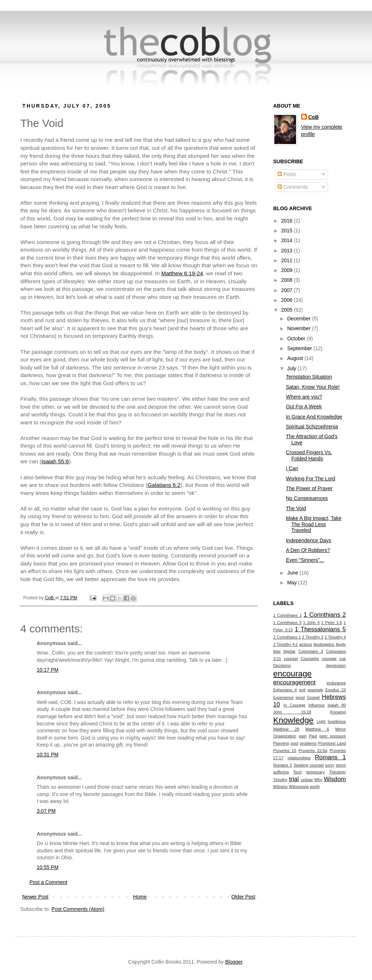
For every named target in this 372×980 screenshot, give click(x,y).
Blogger (234, 962)
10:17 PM (48, 670)
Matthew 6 (317, 729)
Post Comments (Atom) (78, 909)
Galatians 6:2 (164, 485)
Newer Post (35, 897)
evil (302, 690)
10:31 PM (48, 755)
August (296, 358)
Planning (281, 743)
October (297, 339)
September (300, 348)
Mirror (341, 729)
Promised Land (332, 743)
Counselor (310, 659)
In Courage (294, 705)
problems (308, 743)
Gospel (313, 697)
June (293, 573)
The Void (296, 508)
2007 (288, 290)
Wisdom (335, 779)
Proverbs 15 (285, 751)
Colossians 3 (311, 651)
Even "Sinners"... (305, 560)
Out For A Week (304, 407)
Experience (283, 697)
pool (294, 743)
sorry (330, 765)
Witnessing (299, 787)
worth (315, 787)
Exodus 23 (336, 690)
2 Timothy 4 (335, 637)
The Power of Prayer (309, 488)
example (315, 690)
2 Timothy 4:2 (286, 644)
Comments (293, 187)
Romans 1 (330, 757)
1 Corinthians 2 (325, 615)
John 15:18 (292, 712)
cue (343, 659)
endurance (336, 683)
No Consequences (307, 498)
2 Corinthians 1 (287, 637)
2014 (288, 240)
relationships (299, 758)
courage (329, 659)
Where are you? (304, 397)
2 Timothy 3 (313, 637)
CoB (314, 117)
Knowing (338, 712)
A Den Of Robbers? (308, 550)
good (300, 697)
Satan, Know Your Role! (313, 387)
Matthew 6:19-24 (182, 273)
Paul (313, 736)
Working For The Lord (311, 479)
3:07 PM (46, 811)
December (299, 319)
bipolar (290, 651)
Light (321, 721)
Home (140, 897)
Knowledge (293, 720)
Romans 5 (283, 765)
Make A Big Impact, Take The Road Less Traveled (314, 524)
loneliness (337, 721)
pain (302, 736)
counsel (291, 659)
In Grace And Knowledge (314, 417)
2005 (288, 310)
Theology (337, 772)
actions (306, 644)
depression (336, 665)
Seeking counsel (309, 765)
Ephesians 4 (285, 690)
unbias (307, 780)
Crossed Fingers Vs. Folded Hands (309, 455)
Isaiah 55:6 (55, 461)
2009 (288, 270)
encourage (292, 674)
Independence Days (309, 540)
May (292, 583)
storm (341, 765)
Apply (341, 644)
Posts (287, 174)
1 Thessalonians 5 (320, 629)
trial (294, 779)
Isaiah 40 (337, 705)
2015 (288, 231)
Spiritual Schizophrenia (312, 427)
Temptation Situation (309, 377)
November (299, 328)
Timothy (280, 780)
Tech (298, 772)
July (292, 368)
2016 (288, 221)
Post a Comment (48, 882)
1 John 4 (311, 623)
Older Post (243, 897)
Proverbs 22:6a (313, 751)
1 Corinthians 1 (288, 615)
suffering (281, 772)
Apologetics (324, 644)
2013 (288, 251)
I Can (292, 468)
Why (318, 780)
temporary (315, 772)
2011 (288, 260)
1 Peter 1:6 (331, 623)
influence (317, 705)
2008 (288, 280)
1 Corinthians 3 (287, 623)
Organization (285, 736)
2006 (288, 300)
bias (277, 651)
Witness (280, 787)
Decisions (282, 665)
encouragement (294, 682)
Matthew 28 (286, 729)
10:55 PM (48, 867)
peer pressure (333, 736)
